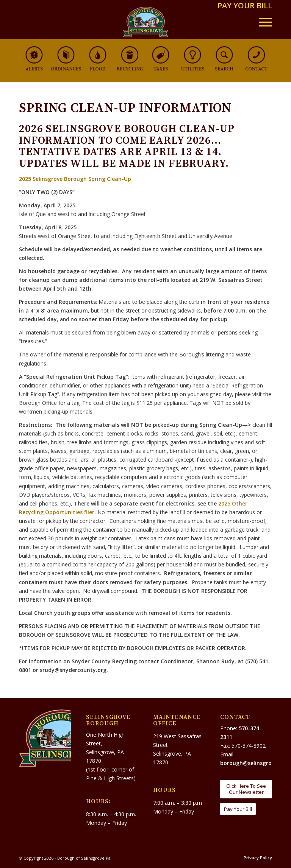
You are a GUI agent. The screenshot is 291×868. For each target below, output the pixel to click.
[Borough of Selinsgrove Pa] (146, 22)
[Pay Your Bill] (238, 809)
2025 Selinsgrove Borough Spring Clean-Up (75, 179)
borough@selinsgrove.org (254, 763)
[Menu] (262, 22)
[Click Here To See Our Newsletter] (246, 789)
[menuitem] (243, 6)
